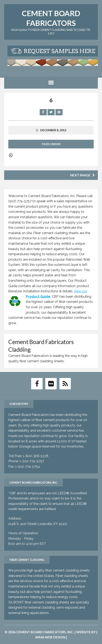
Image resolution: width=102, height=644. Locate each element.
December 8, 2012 (53, 130)
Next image (82, 175)
